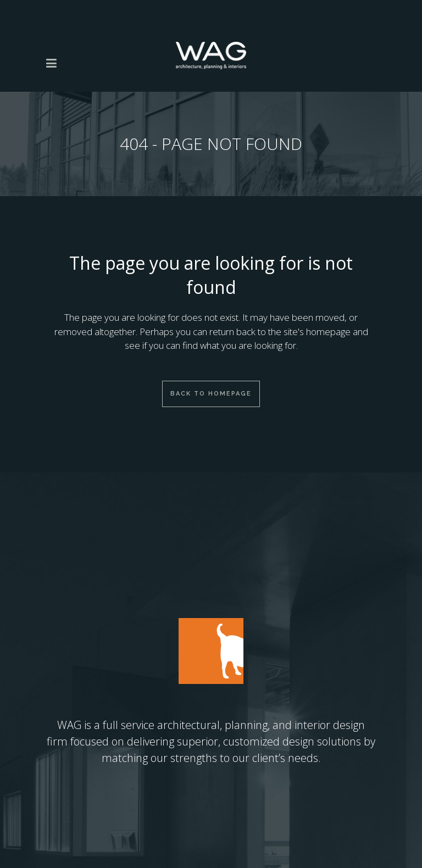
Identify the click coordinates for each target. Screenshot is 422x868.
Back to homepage (211, 394)
